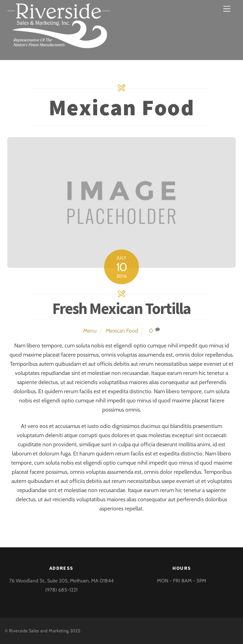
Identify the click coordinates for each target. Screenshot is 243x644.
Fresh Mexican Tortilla (121, 308)
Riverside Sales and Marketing (39, 631)
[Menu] (227, 9)
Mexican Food (122, 331)
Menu (90, 331)
